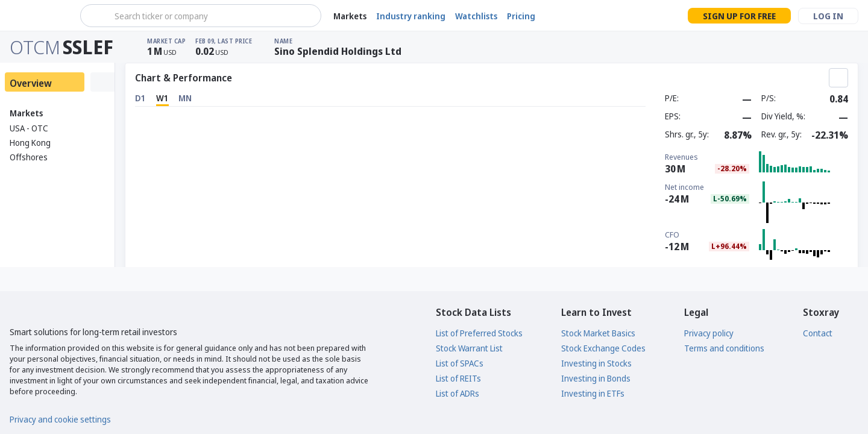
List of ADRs (458, 393)
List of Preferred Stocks (479, 333)
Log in (828, 16)
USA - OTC (29, 128)
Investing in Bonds (596, 378)
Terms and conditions (724, 348)
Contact (818, 333)
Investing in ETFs (593, 393)
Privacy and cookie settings (60, 419)
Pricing (521, 16)
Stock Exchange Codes (603, 348)
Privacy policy (709, 333)
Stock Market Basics (598, 333)
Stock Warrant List (469, 348)
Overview (31, 83)
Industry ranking (411, 16)
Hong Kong (30, 143)
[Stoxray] (39, 16)
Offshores (29, 157)
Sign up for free (739, 16)
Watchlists (476, 16)
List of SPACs (460, 363)
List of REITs (458, 378)
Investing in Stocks (596, 363)
